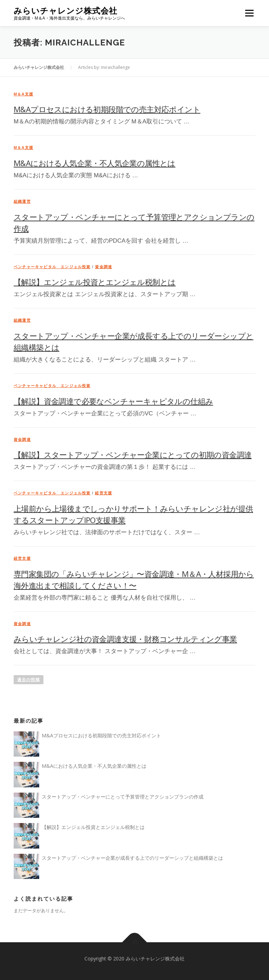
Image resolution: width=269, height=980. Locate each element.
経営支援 (104, 493)
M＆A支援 (23, 94)
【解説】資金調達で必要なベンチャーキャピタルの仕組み (113, 401)
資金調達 (104, 267)
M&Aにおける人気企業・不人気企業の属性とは (95, 163)
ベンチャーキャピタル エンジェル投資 (52, 267)
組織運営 (22, 201)
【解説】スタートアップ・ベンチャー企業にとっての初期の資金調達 (133, 455)
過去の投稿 (29, 680)
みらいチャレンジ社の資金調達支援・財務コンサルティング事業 (125, 639)
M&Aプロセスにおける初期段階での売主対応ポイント (107, 109)
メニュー (249, 13)
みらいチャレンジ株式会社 (65, 11)
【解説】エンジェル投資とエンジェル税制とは (95, 282)
